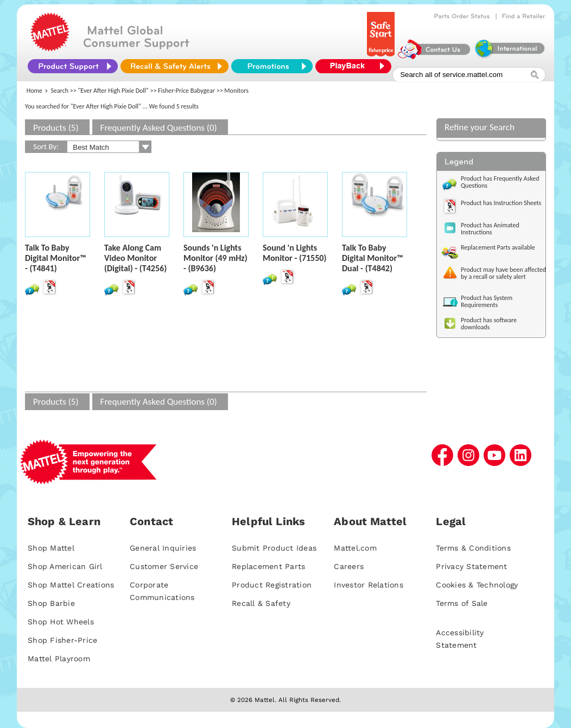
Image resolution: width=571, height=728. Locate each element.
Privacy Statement (471, 566)
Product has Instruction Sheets (501, 203)
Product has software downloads (489, 324)
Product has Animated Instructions (490, 229)
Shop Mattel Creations (71, 585)
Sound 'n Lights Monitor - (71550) (294, 253)
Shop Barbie (51, 603)
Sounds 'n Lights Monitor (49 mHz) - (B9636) (215, 258)
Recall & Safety (261, 603)
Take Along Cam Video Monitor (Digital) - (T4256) (135, 258)
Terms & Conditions (473, 548)
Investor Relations (369, 585)
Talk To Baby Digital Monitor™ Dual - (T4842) (373, 258)
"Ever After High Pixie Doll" (113, 91)
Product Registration (272, 585)
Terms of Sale (462, 603)
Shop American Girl (65, 566)
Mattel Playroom (59, 659)
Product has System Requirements (487, 301)
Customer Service (164, 566)
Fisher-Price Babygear (186, 91)
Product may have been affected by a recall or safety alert (503, 273)
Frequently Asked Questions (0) (159, 128)
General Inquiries (163, 548)
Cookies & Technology (477, 585)
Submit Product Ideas (274, 548)
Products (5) (56, 128)
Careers (349, 566)
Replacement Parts (268, 566)
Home (34, 91)
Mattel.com (355, 548)
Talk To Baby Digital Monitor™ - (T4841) (56, 258)
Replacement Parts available (498, 247)
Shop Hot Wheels (61, 622)
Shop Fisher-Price (62, 640)
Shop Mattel (51, 548)
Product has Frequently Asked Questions (500, 182)
